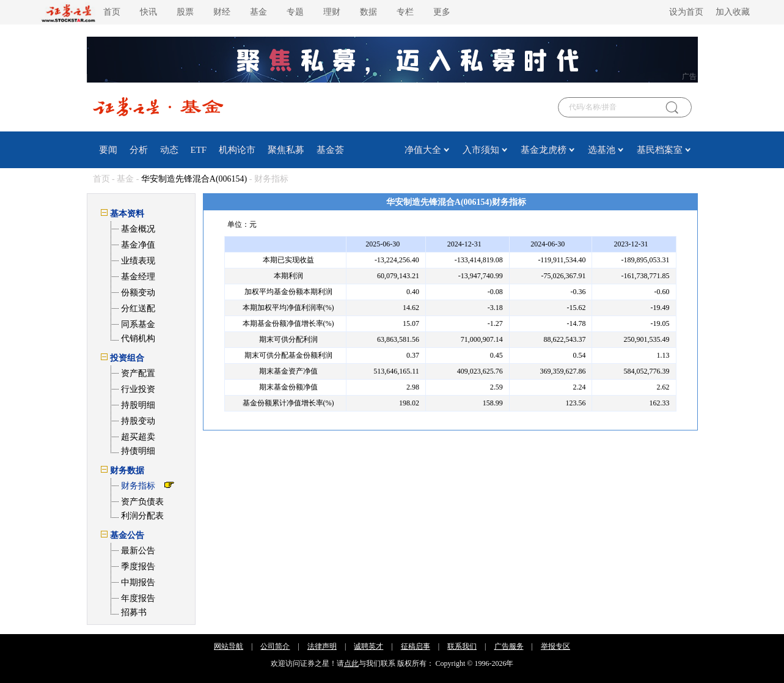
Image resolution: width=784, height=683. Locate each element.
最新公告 (138, 551)
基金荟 (330, 150)
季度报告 (138, 567)
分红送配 (138, 308)
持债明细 (138, 451)
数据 (368, 12)
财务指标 (138, 486)
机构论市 (237, 150)
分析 (139, 150)
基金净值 (138, 245)
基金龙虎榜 (544, 150)
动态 (169, 150)
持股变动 (138, 421)
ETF (199, 150)
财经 (222, 12)
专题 (295, 12)
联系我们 (462, 646)
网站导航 (229, 646)
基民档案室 (660, 150)
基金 (258, 12)
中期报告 (138, 582)
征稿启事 (416, 646)
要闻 (108, 150)
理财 (332, 12)
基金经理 (138, 277)
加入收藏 (733, 12)
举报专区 (555, 646)
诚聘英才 (368, 646)
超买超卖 (138, 437)
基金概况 (138, 229)
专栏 (405, 12)
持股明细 (138, 405)
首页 (112, 12)
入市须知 (481, 150)
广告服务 (509, 646)
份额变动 (138, 293)
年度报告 (138, 598)
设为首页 (686, 12)
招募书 (134, 612)
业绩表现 (138, 261)
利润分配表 (142, 516)
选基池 (602, 150)
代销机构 (138, 338)
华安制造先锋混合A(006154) (194, 179)
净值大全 (423, 150)
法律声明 (322, 646)
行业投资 (138, 389)
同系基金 (138, 324)
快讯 (148, 12)
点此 (351, 663)
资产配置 (138, 373)
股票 (185, 12)
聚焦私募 (286, 150)
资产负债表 (142, 502)
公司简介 (275, 646)
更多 (442, 12)
